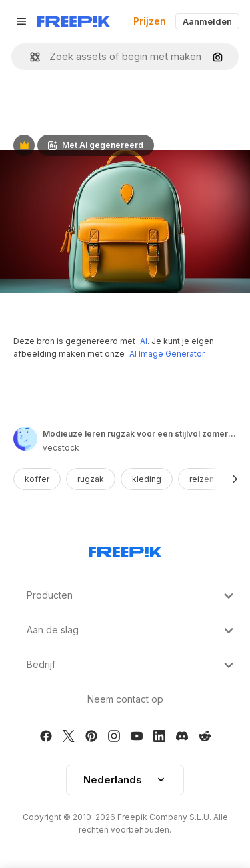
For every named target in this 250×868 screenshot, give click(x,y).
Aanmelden (207, 21)
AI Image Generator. (168, 354)
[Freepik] (74, 21)
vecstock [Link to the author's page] (61, 448)
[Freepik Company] (125, 549)
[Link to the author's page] (25, 439)
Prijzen (150, 21)
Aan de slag (132, 631)
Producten (132, 596)
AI (144, 341)
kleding (147, 479)
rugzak (91, 479)
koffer (37, 479)
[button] (30, 57)
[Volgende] (235, 479)
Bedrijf (132, 665)
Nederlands (125, 780)
